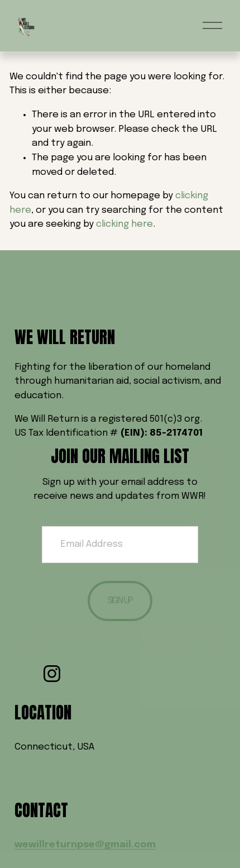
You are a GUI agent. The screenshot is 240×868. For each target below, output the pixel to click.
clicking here (124, 224)
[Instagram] (52, 674)
